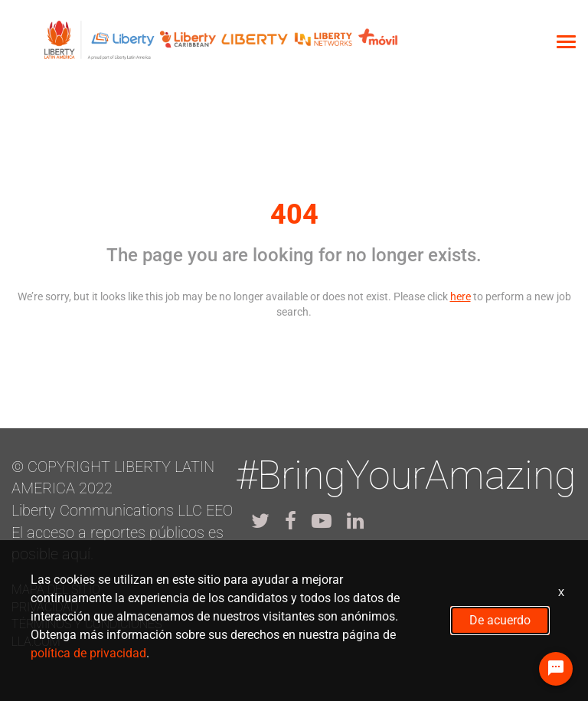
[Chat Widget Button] (556, 669)
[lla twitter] (260, 521)
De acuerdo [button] (500, 620)
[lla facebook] (291, 521)
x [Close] (561, 592)
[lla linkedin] (355, 521)
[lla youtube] (322, 521)
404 (294, 215)
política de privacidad (88, 653)
